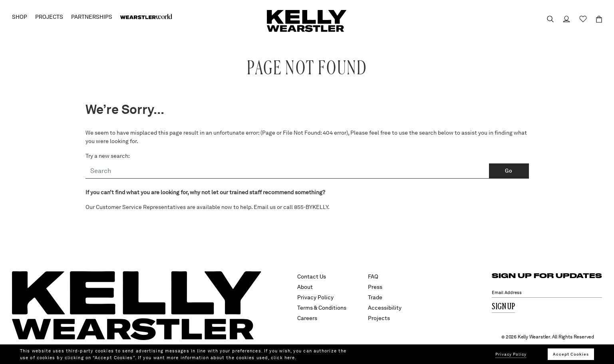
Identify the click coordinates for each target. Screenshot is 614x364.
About (305, 287)
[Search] (287, 171)
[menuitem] (146, 17)
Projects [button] (49, 17)
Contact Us (312, 276)
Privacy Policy (315, 297)
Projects (379, 318)
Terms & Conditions (322, 308)
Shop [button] (20, 17)
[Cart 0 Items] (595, 19)
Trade (375, 297)
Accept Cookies (571, 354)
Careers (307, 318)
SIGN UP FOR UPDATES (547, 275)
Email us (265, 207)
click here (283, 358)
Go (509, 171)
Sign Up (503, 307)
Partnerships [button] (92, 17)
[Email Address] (547, 293)
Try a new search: (108, 156)
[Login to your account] (563, 19)
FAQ (373, 276)
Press (375, 287)
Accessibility (385, 308)
